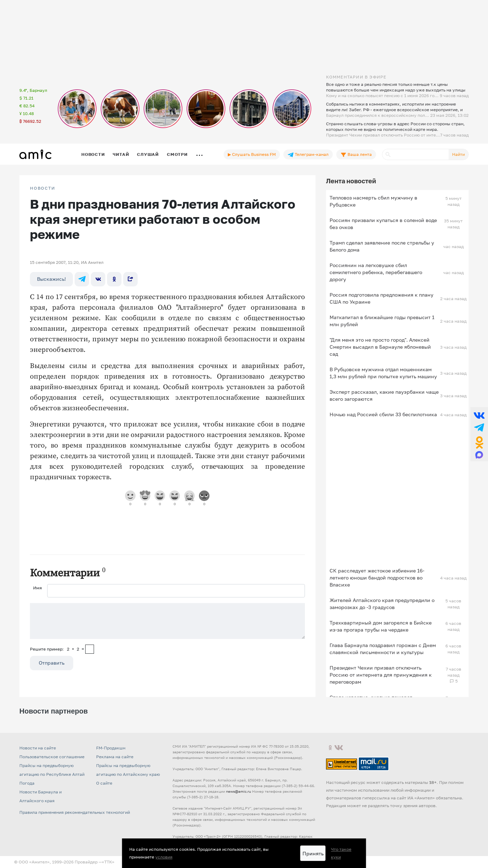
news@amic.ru (239, 791)
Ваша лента (356, 154)
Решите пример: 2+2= (57, 649)
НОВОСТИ (43, 188)
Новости (93, 154)
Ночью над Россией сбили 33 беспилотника (383, 414)
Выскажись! (51, 279)
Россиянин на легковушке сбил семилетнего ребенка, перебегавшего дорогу (376, 272)
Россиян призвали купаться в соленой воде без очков (383, 224)
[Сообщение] (167, 621)
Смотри (177, 154)
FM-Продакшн (111, 748)
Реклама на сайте (115, 757)
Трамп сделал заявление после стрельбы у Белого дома (382, 246)
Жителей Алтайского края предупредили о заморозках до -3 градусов (382, 604)
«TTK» (108, 862)
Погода (27, 783)
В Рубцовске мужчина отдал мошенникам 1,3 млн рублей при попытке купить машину (383, 373)
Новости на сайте (38, 748)
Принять (313, 853)
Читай (121, 154)
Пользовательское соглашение (52, 757)
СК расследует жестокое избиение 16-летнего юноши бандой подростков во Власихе (377, 578)
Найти (458, 154)
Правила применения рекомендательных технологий (75, 812)
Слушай (148, 154)
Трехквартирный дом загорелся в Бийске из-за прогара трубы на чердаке (381, 626)
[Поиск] (415, 154)
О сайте (104, 783)
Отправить (52, 663)
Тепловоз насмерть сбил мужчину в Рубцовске (373, 201)
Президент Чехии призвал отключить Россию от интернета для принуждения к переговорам (381, 675)
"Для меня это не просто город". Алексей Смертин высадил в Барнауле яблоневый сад (380, 347)
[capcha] (90, 649)
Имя (37, 588)
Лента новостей (351, 181)
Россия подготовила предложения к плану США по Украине (381, 298)
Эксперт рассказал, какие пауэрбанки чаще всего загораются (384, 395)
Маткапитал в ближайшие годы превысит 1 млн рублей (382, 321)
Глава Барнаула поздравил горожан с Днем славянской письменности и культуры (383, 649)
